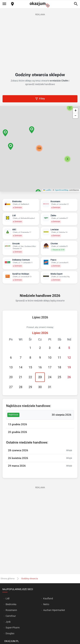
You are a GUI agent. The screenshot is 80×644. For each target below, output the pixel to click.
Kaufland (48, 598)
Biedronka (11, 604)
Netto (46, 604)
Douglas (10, 633)
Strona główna (8, 579)
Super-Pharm (13, 628)
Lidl (7, 598)
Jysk (8, 622)
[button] (39, 148)
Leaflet (47, 190)
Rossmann (11, 610)
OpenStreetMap (62, 190)
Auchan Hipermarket (54, 610)
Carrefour (11, 616)
